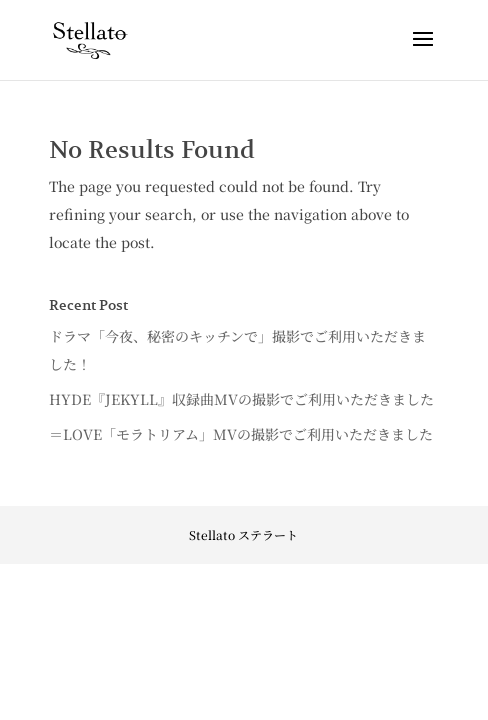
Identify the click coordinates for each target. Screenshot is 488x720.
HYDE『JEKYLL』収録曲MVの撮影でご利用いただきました (241, 399)
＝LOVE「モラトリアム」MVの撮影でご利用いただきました (241, 434)
